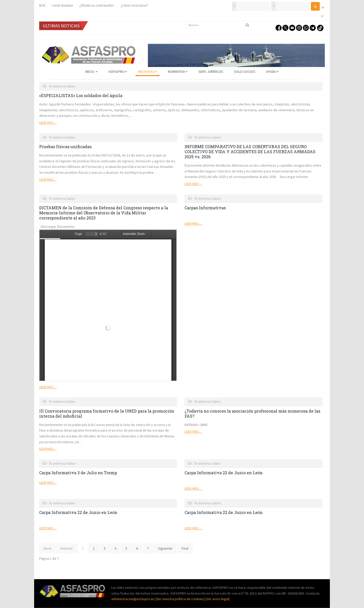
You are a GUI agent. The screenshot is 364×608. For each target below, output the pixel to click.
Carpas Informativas (205, 208)
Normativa (178, 72)
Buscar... (186, 21)
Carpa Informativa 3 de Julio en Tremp (78, 473)
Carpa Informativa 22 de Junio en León (224, 473)
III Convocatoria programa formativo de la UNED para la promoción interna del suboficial (107, 413)
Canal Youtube (62, 5)
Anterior (67, 548)
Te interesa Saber (62, 86)
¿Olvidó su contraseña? (97, 5)
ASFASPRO (118, 72)
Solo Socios (245, 72)
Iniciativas (147, 72)
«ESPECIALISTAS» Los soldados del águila (81, 95)
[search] (219, 25)
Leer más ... (48, 123)
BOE (42, 5)
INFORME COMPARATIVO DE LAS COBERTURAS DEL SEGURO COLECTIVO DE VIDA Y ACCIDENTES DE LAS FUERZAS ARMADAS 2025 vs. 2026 (250, 152)
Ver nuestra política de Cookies (180, 599)
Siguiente (165, 548)
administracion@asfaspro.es (133, 599)
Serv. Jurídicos (211, 72)
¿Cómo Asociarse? (134, 5)
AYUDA (272, 72)
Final (185, 548)
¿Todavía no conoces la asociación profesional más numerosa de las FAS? (252, 413)
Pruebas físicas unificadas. (66, 147)
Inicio (92, 72)
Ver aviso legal (218, 599)
